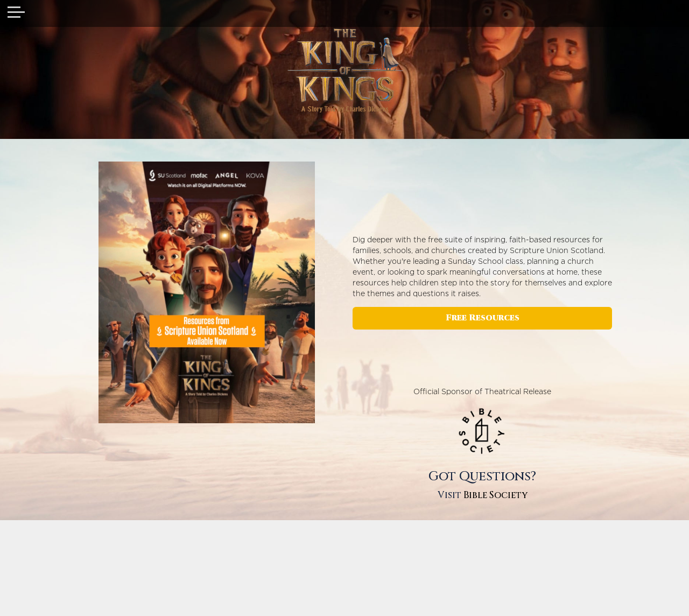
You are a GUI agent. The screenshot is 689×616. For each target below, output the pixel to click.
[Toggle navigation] (16, 13)
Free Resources (483, 318)
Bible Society (495, 495)
